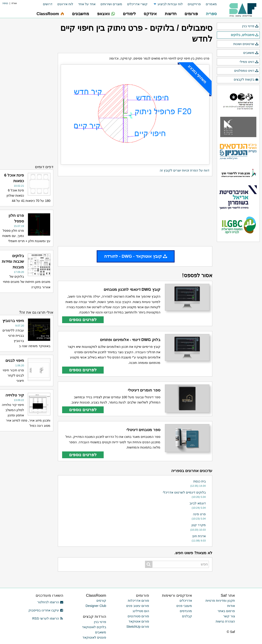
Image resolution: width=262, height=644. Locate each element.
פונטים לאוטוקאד (94, 637)
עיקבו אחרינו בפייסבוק (46, 610)
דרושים (48, 4)
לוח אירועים (65, 4)
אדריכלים (186, 601)
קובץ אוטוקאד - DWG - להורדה (136, 256)
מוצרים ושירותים (111, 4)
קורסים (101, 601)
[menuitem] (209, 4)
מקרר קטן (199, 525)
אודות (231, 606)
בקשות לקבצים (246, 80)
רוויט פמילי (249, 62)
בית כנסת (200, 481)
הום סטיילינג (141, 611)
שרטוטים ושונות (246, 44)
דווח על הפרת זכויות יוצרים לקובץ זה (185, 170)
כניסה (5, 3)
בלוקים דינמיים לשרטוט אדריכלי (184, 492)
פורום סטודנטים (138, 616)
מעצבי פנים (184, 606)
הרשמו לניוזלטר (50, 602)
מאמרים (211, 4)
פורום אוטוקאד (139, 621)
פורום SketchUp (138, 627)
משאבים (251, 53)
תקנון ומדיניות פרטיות (220, 601)
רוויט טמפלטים (246, 71)
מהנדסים (186, 611)
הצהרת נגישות (225, 621)
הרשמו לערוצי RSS (48, 618)
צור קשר (229, 616)
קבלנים (187, 616)
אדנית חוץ (199, 536)
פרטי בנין (250, 26)
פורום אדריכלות (138, 601)
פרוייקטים (194, 4)
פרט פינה (199, 514)
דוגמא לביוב (198, 503)
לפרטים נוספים (83, 320)
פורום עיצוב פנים (138, 606)
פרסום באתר (226, 611)
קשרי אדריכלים (137, 4)
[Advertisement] (135, 211)
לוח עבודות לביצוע (170, 4)
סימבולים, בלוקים (245, 35)
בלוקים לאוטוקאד (94, 627)
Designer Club (96, 606)
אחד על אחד (87, 4)
